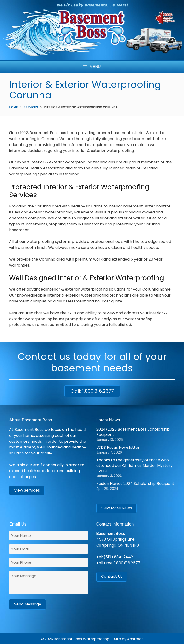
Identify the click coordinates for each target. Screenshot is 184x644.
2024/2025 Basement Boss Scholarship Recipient (133, 432)
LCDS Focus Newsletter (118, 447)
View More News (116, 508)
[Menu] (92, 67)
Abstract (135, 638)
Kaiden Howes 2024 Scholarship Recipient (135, 484)
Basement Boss (68, 638)
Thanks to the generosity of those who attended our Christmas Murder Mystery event (134, 465)
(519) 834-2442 (118, 557)
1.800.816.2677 (127, 563)
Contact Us (112, 576)
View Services (27, 490)
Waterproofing (96, 638)
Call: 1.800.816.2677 (92, 391)
